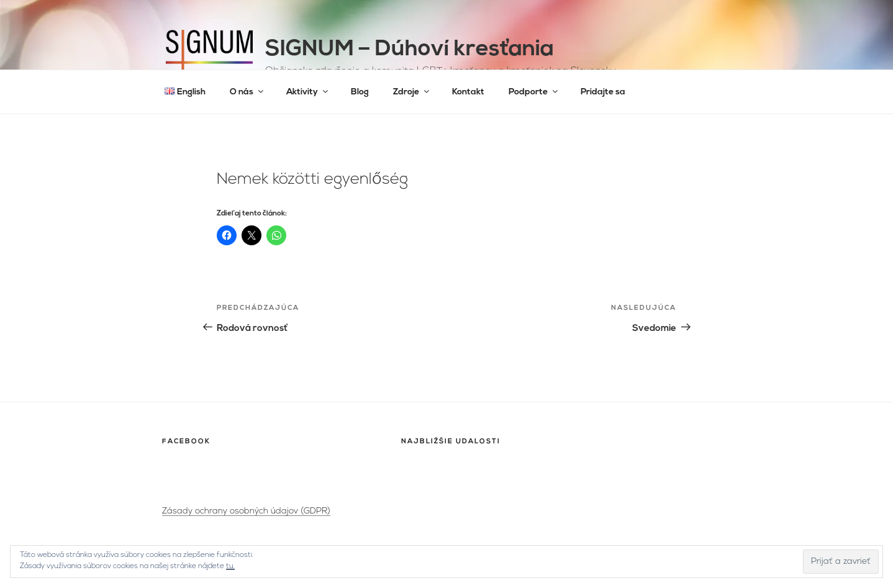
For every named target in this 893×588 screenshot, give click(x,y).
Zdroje (412, 92)
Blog (360, 92)
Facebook (186, 442)
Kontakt (468, 92)
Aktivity (308, 92)
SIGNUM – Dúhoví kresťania (410, 50)
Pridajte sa (603, 92)
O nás (247, 92)
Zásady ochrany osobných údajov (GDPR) (246, 511)
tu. (230, 566)
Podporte (534, 92)
